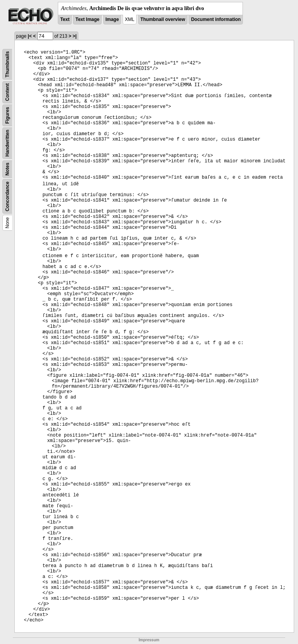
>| (74, 36)
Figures (7, 115)
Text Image (87, 19)
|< (30, 36)
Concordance (7, 196)
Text (65, 19)
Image (112, 19)
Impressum (149, 640)
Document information (216, 19)
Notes (7, 169)
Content (7, 92)
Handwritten (7, 143)
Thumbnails (7, 64)
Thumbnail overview (163, 19)
